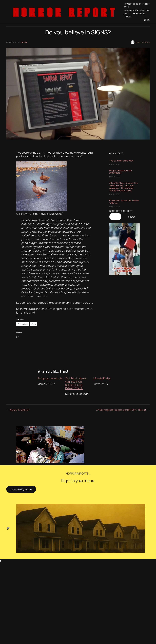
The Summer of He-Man (121, 161)
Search (132, 217)
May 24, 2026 (115, 164)
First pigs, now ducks (50, 378)
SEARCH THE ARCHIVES (121, 211)
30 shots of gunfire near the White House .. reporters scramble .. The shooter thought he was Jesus (124, 187)
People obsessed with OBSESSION (121, 172)
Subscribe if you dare (21, 489)
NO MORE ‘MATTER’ (20, 410)
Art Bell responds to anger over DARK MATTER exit (121, 410)
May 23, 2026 (115, 177)
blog (24, 42)
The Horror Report (143, 42)
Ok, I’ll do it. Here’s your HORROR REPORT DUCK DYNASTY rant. (76, 383)
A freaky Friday (102, 378)
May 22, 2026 (115, 207)
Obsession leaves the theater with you (124, 202)
